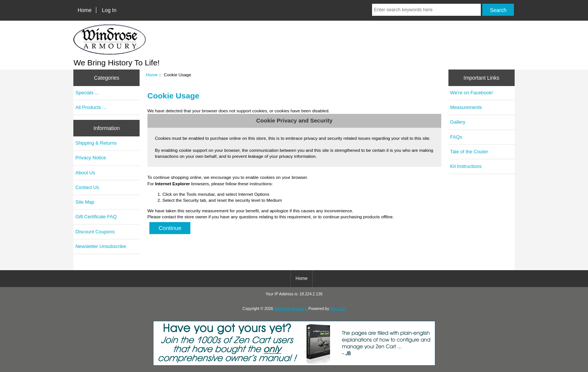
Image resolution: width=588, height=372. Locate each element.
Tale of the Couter (469, 152)
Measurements (466, 107)
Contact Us (87, 187)
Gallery (458, 122)
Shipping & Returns (96, 143)
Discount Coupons (95, 232)
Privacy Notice (90, 158)
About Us (85, 173)
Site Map (85, 202)
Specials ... (87, 93)
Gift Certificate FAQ (96, 217)
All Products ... (91, 107)
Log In (109, 10)
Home (85, 10)
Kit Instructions (466, 166)
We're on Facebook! (472, 93)
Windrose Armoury (290, 309)
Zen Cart (338, 309)
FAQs (456, 137)
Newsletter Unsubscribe (101, 246)
